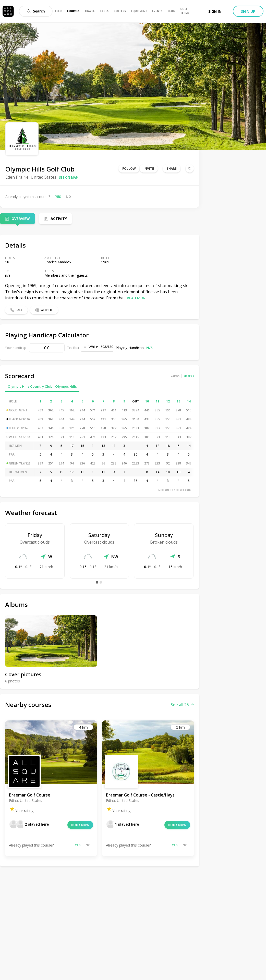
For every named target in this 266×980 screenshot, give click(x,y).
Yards (175, 376)
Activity (59, 219)
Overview (21, 219)
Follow (129, 169)
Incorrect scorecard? (174, 490)
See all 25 (182, 705)
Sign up (248, 11)
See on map (68, 177)
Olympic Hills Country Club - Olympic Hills (42, 386)
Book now (80, 825)
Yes (58, 197)
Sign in (215, 11)
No (68, 197)
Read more (137, 298)
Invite (149, 169)
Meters (189, 376)
